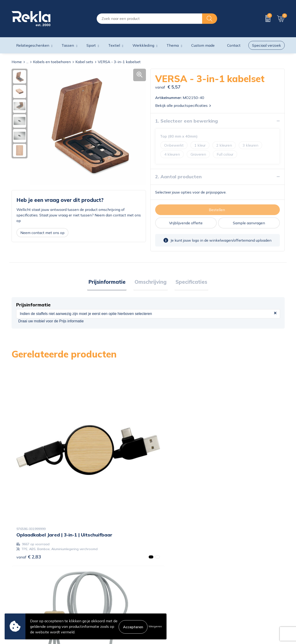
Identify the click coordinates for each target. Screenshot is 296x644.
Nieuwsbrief (91, 597)
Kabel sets (84, 62)
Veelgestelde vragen (98, 604)
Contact (157, 574)
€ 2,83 (29, 484)
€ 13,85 (166, 489)
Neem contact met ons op (42, 233)
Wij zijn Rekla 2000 (98, 589)
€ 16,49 (98, 479)
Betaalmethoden (165, 589)
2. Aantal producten (178, 177)
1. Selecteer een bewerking (187, 121)
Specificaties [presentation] (189, 282)
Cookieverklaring (234, 574)
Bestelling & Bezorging (170, 582)
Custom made (203, 45)
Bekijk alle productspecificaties (183, 105)
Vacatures (89, 582)
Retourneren (161, 597)
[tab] (109, 283)
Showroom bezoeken (99, 611)
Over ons (89, 574)
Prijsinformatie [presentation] (109, 282)
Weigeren (155, 626)
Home (17, 62)
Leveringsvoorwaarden (239, 597)
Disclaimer (229, 589)
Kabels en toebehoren (52, 62)
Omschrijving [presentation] (151, 282)
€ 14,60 (235, 479)
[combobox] (150, 19)
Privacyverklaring (234, 582)
